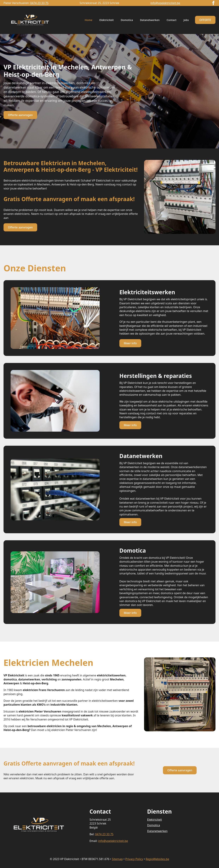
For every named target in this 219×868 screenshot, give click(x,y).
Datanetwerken (150, 20)
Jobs (186, 20)
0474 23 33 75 (39, 3)
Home (88, 20)
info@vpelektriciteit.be (165, 3)
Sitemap (117, 859)
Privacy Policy (134, 859)
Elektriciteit (107, 20)
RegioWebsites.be (157, 859)
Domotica (127, 20)
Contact (172, 20)
